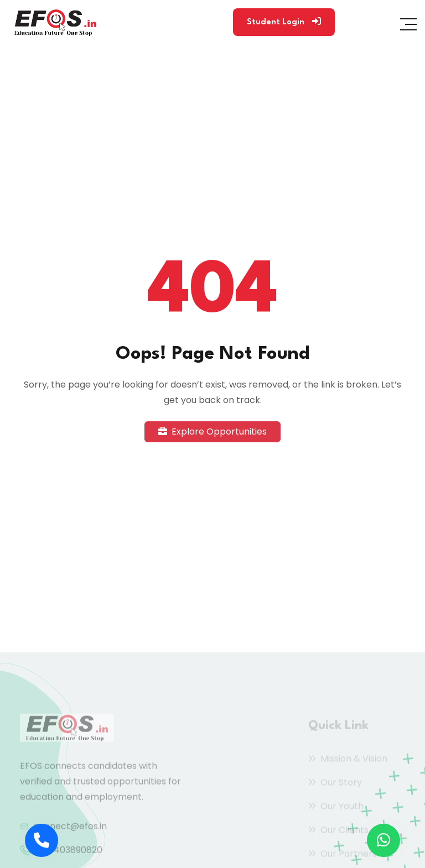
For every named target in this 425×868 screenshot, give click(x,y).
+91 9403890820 (68, 852)
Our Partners (343, 855)
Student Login (284, 22)
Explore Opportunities (212, 432)
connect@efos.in (70, 828)
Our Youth (336, 807)
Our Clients (338, 831)
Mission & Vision (348, 760)
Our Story (335, 784)
